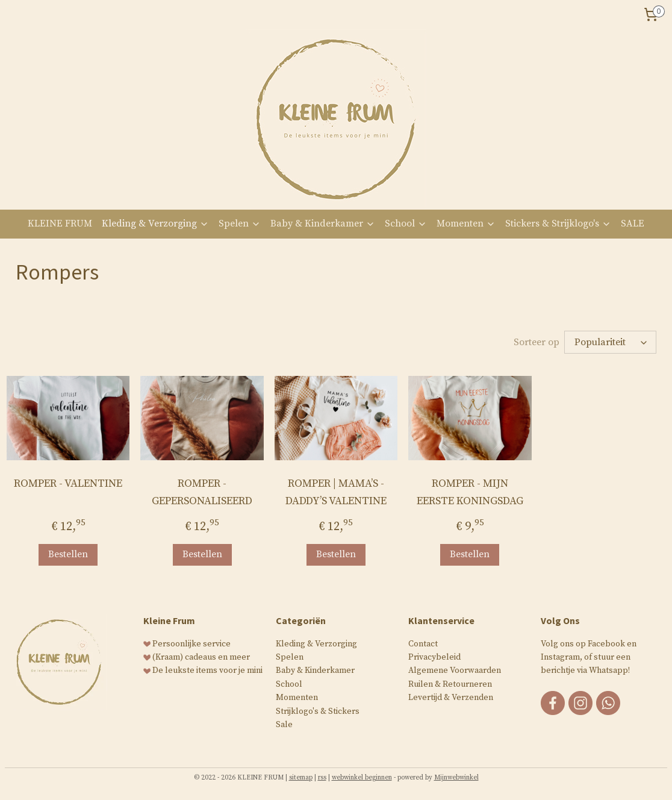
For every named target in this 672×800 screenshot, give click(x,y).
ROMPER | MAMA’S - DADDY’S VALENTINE (336, 492)
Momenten (466, 223)
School (406, 223)
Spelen (240, 223)
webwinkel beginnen (362, 778)
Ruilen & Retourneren (450, 684)
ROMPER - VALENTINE (68, 483)
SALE (633, 223)
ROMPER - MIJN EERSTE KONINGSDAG (470, 492)
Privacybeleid (434, 657)
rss (322, 778)
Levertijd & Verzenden (451, 698)
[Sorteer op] (610, 342)
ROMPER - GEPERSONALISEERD (202, 492)
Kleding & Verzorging (155, 223)
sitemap (301, 778)
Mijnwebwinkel (456, 778)
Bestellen (68, 554)
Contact (423, 644)
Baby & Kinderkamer (323, 223)
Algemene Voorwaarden (455, 670)
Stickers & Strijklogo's (558, 223)
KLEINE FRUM (60, 223)
